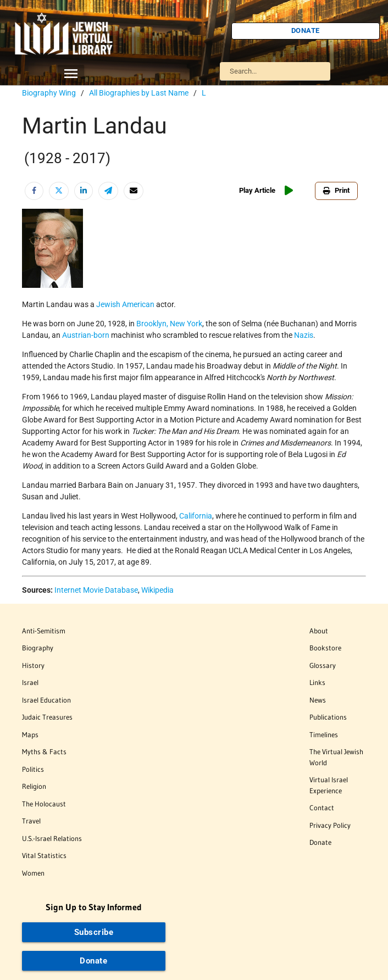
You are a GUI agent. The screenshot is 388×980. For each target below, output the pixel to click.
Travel (31, 821)
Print (336, 190)
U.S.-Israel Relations (52, 838)
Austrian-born (86, 335)
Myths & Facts (44, 751)
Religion (34, 786)
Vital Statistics (44, 855)
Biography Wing (49, 93)
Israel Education (46, 700)
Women (33, 873)
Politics (33, 769)
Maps (30, 734)
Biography (38, 648)
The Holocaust (44, 804)
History (33, 665)
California (196, 516)
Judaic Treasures (47, 717)
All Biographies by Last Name (139, 93)
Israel (30, 682)
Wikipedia (157, 590)
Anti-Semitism (44, 631)
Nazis (304, 335)
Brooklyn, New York (169, 324)
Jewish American (125, 304)
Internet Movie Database (96, 590)
